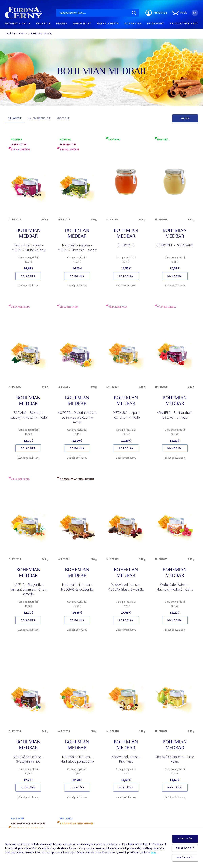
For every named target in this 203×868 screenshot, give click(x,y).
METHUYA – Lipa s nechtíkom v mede (126, 415)
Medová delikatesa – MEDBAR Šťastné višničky (126, 587)
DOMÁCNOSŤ (82, 24)
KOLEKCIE (44, 24)
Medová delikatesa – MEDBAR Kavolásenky (77, 587)
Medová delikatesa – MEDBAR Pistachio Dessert (77, 247)
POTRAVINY (156, 24)
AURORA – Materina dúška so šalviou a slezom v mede (77, 417)
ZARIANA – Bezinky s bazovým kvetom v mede (28, 415)
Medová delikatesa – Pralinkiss (126, 759)
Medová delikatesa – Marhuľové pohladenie (77, 759)
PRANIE (62, 24)
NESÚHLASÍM (185, 858)
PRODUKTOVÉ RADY (184, 24)
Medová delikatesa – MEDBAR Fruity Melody (28, 247)
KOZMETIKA (133, 24)
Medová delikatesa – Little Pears (175, 759)
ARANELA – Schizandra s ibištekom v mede (175, 415)
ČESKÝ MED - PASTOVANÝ (175, 245)
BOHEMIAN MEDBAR (41, 33)
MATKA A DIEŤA (108, 24)
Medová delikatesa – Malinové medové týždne (175, 587)
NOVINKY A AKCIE (18, 24)
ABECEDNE (63, 118)
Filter (185, 118)
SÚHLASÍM (185, 839)
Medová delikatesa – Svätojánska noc (28, 759)
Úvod (8, 33)
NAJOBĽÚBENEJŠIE (39, 118)
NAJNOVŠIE (15, 118)
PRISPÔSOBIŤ (185, 848)
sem (153, 852)
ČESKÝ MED (126, 245)
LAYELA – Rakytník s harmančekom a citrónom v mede (28, 589)
